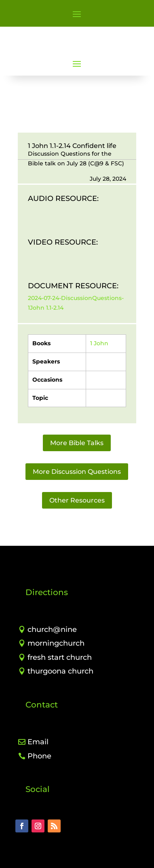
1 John (99, 343)
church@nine (52, 629)
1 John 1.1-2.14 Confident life (72, 146)
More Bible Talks (77, 443)
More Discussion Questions (77, 472)
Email (38, 742)
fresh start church (60, 657)
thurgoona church (60, 671)
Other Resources (77, 500)
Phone (39, 756)
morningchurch (56, 643)
